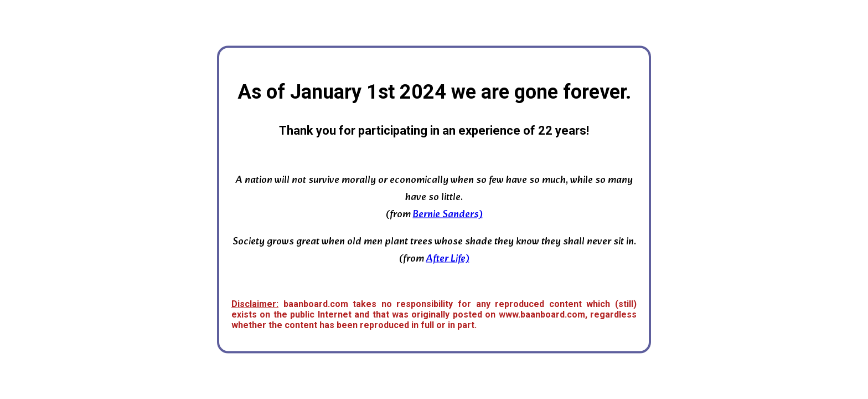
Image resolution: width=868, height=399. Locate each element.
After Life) (448, 259)
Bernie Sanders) (448, 215)
